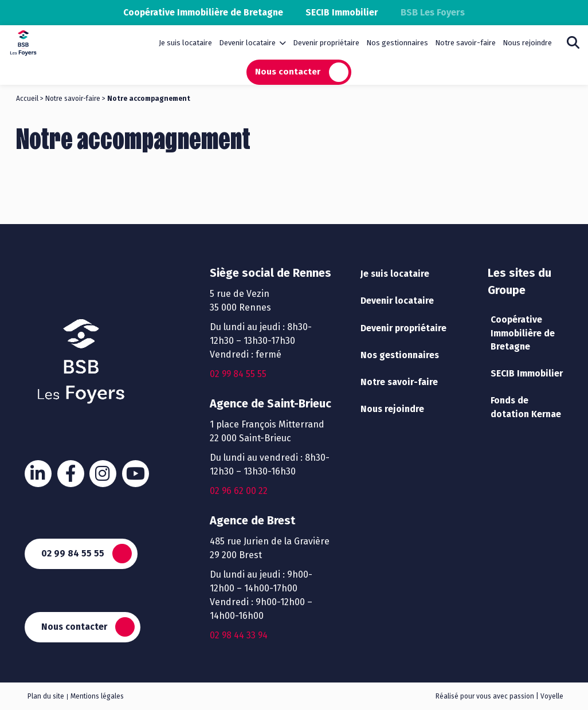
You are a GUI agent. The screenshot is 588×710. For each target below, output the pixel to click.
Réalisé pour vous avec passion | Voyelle (499, 696)
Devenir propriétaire (326, 43)
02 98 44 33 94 (239, 635)
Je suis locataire (185, 43)
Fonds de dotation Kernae (527, 409)
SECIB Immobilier (344, 12)
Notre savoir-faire (465, 43)
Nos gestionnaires (397, 43)
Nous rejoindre (527, 43)
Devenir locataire (247, 43)
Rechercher (573, 42)
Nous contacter (288, 72)
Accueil (27, 99)
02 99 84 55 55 (73, 553)
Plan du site (46, 696)
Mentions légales (97, 696)
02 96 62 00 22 (239, 491)
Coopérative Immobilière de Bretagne (202, 12)
